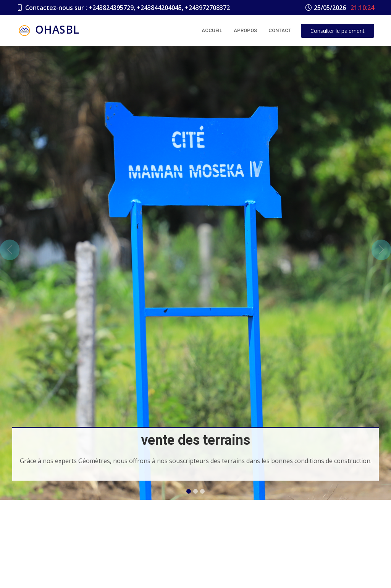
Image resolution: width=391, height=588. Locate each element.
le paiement (338, 31)
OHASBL (48, 31)
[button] (10, 250)
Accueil (212, 30)
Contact (280, 30)
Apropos (245, 30)
